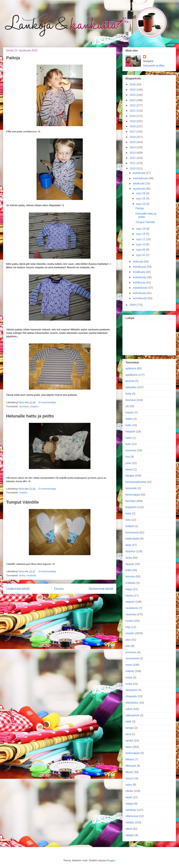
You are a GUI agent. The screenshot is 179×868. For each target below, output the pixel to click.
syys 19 (141, 229)
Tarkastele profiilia (154, 66)
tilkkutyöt (131, 766)
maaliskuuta (140, 288)
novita (129, 621)
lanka (22, 575)
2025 (133, 90)
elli (127, 406)
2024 (133, 95)
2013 (133, 153)
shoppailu (131, 696)
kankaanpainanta (136, 482)
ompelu (34, 406)
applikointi (131, 375)
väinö (129, 829)
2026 (133, 84)
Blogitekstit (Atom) (63, 599)
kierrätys (131, 501)
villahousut (132, 816)
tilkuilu (129, 772)
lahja (128, 545)
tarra (128, 734)
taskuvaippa (133, 753)
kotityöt (130, 526)
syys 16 (141, 234)
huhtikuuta (139, 282)
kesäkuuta (139, 272)
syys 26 (141, 193)
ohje (128, 627)
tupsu (129, 785)
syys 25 (141, 198)
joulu (128, 463)
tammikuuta (140, 298)
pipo (128, 640)
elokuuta (138, 262)
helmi (129, 438)
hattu (128, 425)
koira (128, 513)
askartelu (131, 387)
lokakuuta (139, 183)
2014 (133, 147)
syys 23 (141, 204)
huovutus (131, 450)
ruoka (129, 684)
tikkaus (130, 759)
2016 (133, 137)
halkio (129, 419)
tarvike (129, 741)
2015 (133, 142)
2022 (133, 105)
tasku (129, 747)
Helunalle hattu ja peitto (30, 416)
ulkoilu (129, 791)
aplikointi (131, 368)
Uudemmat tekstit (18, 589)
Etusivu (59, 589)
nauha (129, 596)
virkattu (130, 822)
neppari (130, 602)
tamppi (130, 728)
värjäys (130, 835)
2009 (133, 305)
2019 (133, 121)
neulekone (132, 608)
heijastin (130, 432)
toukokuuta (140, 277)
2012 (133, 158)
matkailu (130, 583)
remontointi (132, 658)
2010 (133, 168)
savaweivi (131, 690)
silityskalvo (132, 703)
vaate (129, 797)
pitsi (128, 646)
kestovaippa (133, 495)
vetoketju (131, 810)
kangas (130, 476)
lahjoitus (130, 551)
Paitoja (13, 58)
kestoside (131, 488)
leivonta (130, 576)
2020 (133, 116)
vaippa (129, 804)
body (128, 394)
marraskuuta (141, 178)
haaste (130, 412)
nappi (129, 589)
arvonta (130, 381)
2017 (133, 132)
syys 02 (141, 255)
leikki (128, 570)
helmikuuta (140, 293)
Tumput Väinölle (22, 502)
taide (128, 721)
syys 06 (141, 250)
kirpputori (131, 507)
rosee (129, 677)
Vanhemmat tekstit (101, 589)
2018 (133, 126)
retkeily (130, 671)
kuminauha (132, 532)
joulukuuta (139, 173)
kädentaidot (132, 539)
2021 (133, 111)
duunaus (24, 406)
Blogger (111, 860)
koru (128, 520)
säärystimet (132, 715)
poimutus (131, 652)
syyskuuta (139, 189)
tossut (129, 778)
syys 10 (141, 244)
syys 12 (141, 239)
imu (128, 457)
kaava (129, 469)
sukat (129, 709)
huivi (128, 444)
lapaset (130, 564)
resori (129, 665)
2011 (133, 163)
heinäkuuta (140, 267)
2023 (133, 100)
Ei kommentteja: (47, 402)
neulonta (31, 575)
